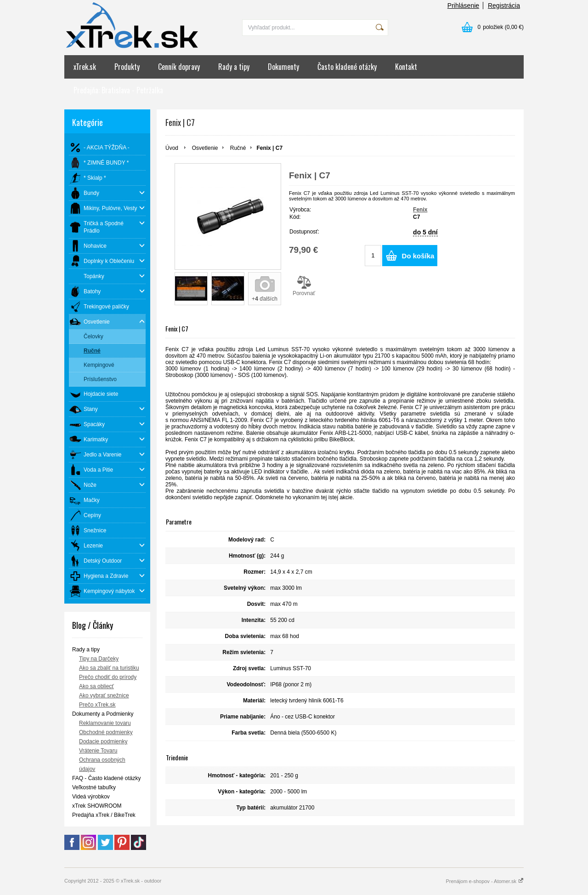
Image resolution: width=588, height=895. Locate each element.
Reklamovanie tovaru (105, 723)
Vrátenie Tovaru (98, 751)
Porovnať (304, 286)
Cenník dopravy (179, 67)
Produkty (127, 67)
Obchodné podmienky (106, 732)
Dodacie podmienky (103, 741)
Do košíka (418, 256)
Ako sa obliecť (96, 686)
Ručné (238, 148)
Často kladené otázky (347, 67)
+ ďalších (265, 299)
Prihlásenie (463, 6)
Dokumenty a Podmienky (103, 714)
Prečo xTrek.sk (97, 705)
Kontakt (406, 67)
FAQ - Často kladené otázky (106, 778)
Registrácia (504, 6)
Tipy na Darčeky (99, 659)
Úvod (172, 148)
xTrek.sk (85, 67)
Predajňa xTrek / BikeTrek (104, 815)
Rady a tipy (234, 67)
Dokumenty (283, 67)
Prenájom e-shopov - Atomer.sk (485, 881)
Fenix (420, 210)
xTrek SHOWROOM (97, 806)
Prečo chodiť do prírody (108, 677)
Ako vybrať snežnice (104, 695)
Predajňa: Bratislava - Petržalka (118, 90)
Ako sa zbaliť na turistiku (109, 668)
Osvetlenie (205, 148)
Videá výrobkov (91, 797)
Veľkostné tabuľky (94, 787)
